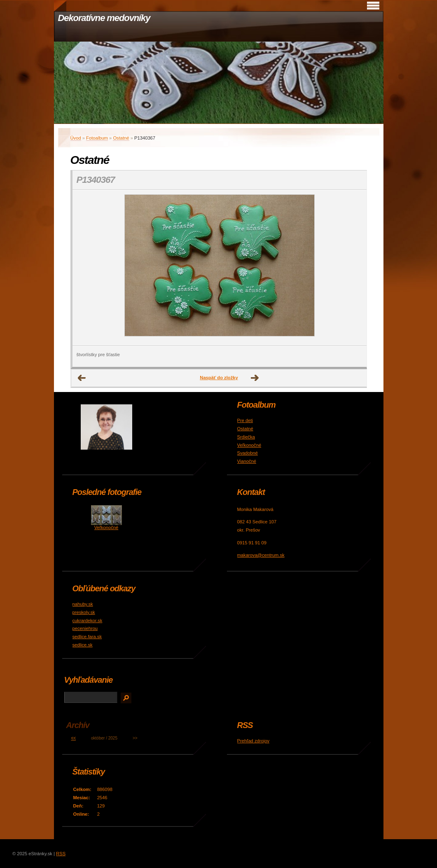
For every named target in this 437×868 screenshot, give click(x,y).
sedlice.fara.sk (87, 637)
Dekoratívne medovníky (104, 18)
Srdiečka (246, 437)
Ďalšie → (255, 378)
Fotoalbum (97, 138)
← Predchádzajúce (82, 378)
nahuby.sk (83, 604)
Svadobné (248, 453)
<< (73, 738)
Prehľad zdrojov (254, 741)
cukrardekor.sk (88, 621)
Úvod (76, 138)
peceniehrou (85, 628)
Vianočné (247, 461)
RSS (61, 854)
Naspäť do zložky (219, 378)
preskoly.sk (84, 612)
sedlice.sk (83, 645)
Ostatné (121, 138)
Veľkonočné (249, 445)
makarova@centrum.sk (261, 555)
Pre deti (245, 420)
